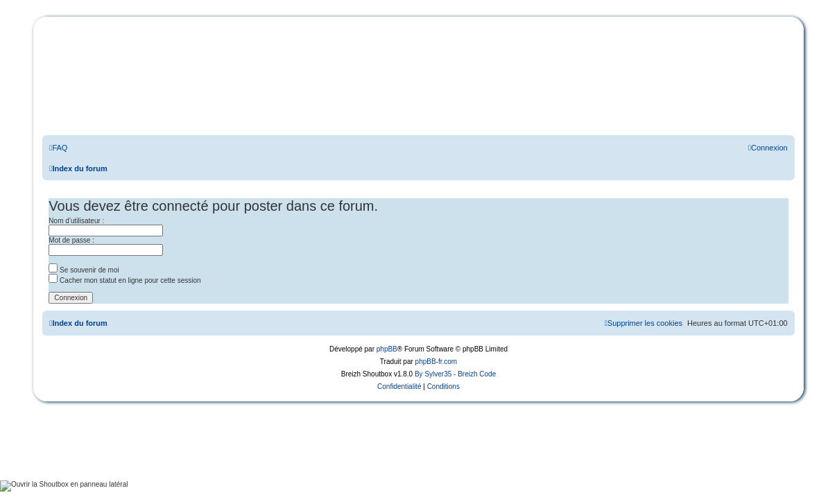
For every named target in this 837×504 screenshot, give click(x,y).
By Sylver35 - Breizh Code (455, 374)
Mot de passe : (71, 240)
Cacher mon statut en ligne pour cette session (124, 280)
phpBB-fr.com (437, 362)
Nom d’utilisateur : (76, 221)
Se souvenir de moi (84, 270)
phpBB (387, 349)
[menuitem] (58, 148)
